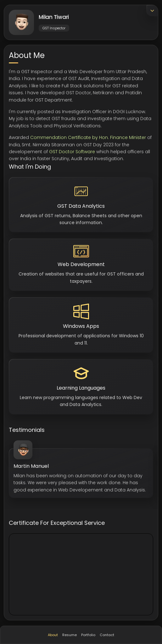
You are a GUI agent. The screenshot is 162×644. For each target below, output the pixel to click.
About (53, 635)
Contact (107, 635)
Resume (70, 635)
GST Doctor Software (72, 152)
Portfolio (88, 635)
